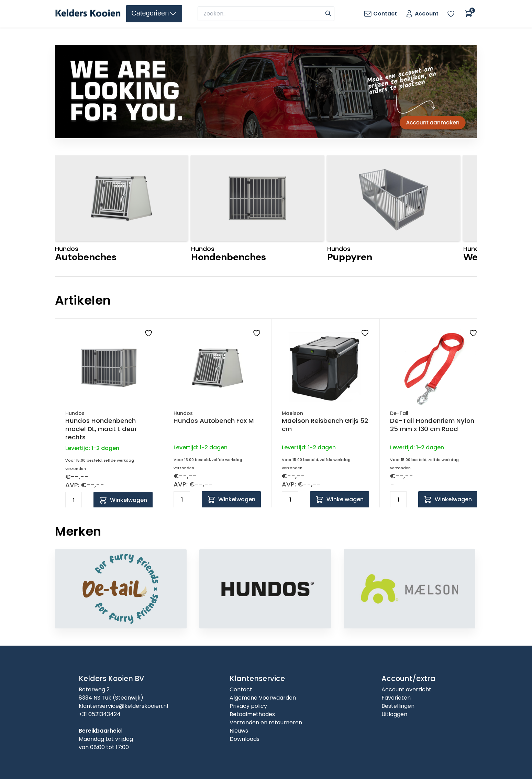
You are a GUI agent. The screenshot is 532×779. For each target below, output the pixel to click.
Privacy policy (248, 706)
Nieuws (239, 731)
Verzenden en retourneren (266, 722)
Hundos (75, 413)
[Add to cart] (123, 500)
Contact (241, 689)
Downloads (245, 739)
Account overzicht (406, 689)
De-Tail (399, 413)
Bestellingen (398, 706)
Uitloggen (394, 714)
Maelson (292, 413)
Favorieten (396, 698)
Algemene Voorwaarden (263, 698)
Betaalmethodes (252, 714)
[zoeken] (261, 14)
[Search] (328, 13)
